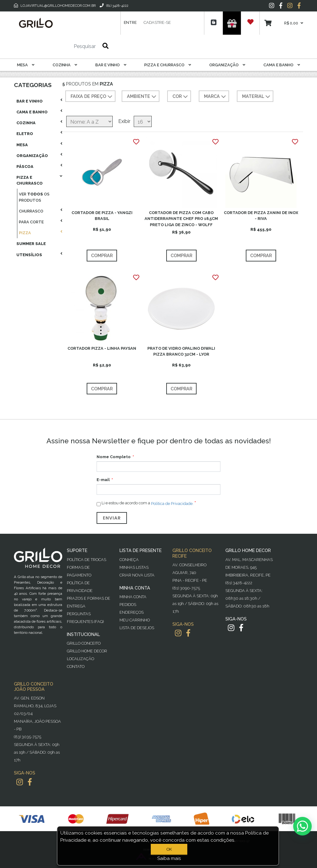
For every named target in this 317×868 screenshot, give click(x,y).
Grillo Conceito (84, 643)
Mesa (26, 65)
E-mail (103, 480)
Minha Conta (133, 597)
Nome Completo (114, 457)
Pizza (25, 233)
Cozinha (65, 65)
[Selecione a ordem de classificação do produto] (89, 121)
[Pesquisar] (66, 46)
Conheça (129, 560)
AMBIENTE (142, 97)
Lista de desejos (137, 628)
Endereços (132, 612)
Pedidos (128, 605)
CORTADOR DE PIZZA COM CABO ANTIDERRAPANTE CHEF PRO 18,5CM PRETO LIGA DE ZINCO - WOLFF (181, 219)
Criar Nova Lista (137, 575)
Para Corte (31, 222)
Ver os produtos (34, 197)
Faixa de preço (92, 97)
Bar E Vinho (111, 65)
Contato (76, 666)
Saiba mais (169, 858)
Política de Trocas (87, 560)
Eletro (25, 134)
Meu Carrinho (135, 620)
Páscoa (25, 167)
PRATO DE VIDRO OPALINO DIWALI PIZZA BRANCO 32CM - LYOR (181, 351)
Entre (130, 22)
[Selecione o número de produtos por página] (143, 121)
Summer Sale (31, 244)
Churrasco (31, 211)
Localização (80, 659)
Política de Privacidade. (172, 504)
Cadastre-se (157, 22)
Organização (227, 65)
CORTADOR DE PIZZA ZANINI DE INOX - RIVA (261, 216)
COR (181, 97)
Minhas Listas (134, 567)
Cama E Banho (282, 65)
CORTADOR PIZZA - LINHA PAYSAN (102, 348)
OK (169, 849)
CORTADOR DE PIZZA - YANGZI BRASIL (102, 216)
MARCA (216, 97)
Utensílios (29, 255)
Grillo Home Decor (87, 651)
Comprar (102, 255)
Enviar (112, 518)
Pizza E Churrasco (168, 65)
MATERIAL (257, 97)
